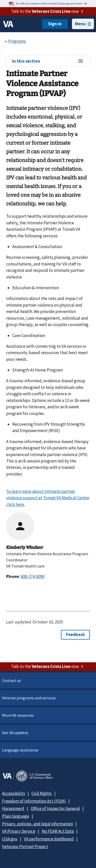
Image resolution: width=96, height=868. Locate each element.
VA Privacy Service (19, 831)
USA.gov (10, 839)
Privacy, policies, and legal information (38, 824)
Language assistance (20, 750)
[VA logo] (8, 24)
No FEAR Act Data (58, 831)
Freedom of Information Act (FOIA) (34, 801)
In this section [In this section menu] (48, 61)
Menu (83, 24)
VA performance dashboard (49, 839)
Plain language (16, 816)
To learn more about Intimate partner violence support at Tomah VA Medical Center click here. (48, 498)
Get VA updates (15, 733)
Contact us (12, 680)
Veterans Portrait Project (25, 847)
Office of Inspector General (55, 808)
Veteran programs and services (29, 698)
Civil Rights (42, 793)
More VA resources (18, 715)
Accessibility (14, 793)
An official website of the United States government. (52, 3)
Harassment (13, 808)
